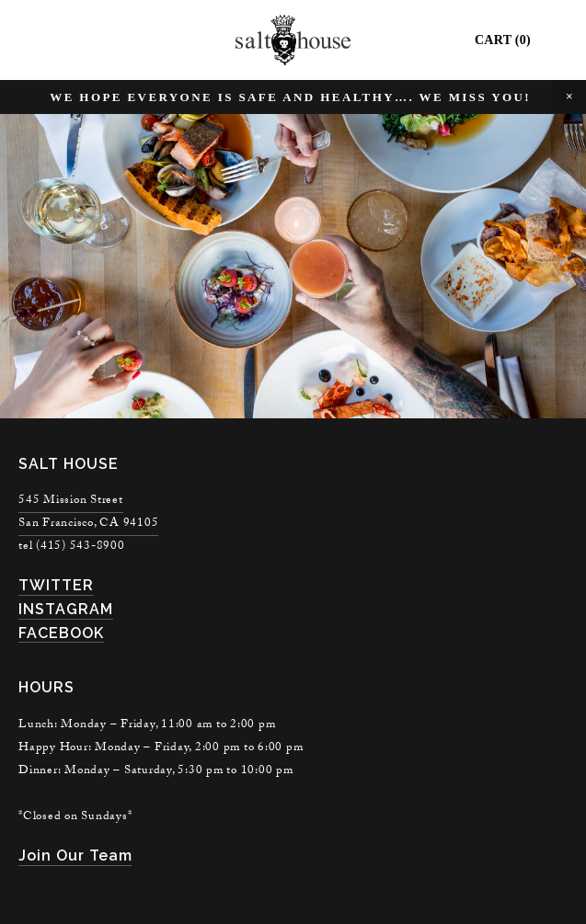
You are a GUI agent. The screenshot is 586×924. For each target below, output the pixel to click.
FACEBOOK (61, 633)
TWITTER (56, 585)
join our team (75, 856)
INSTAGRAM (66, 609)
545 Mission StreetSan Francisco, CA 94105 (88, 513)
